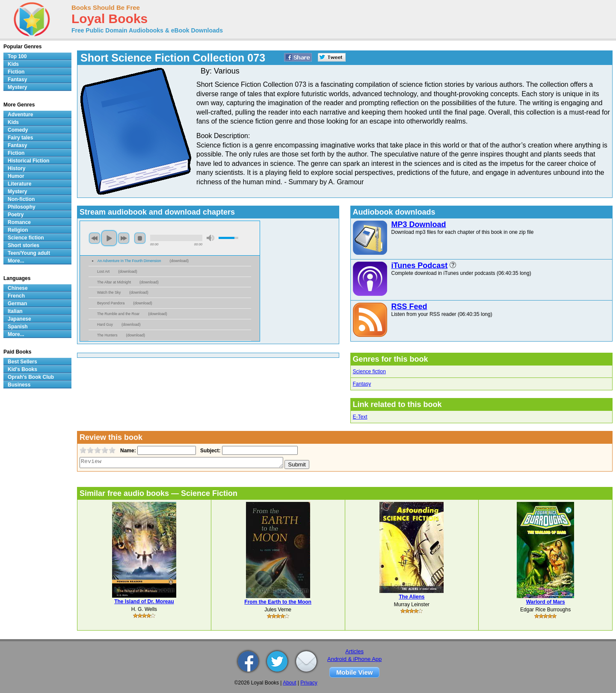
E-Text (360, 417)
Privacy (309, 683)
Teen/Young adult (29, 253)
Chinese (18, 288)
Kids (13, 64)
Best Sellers (22, 362)
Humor (16, 176)
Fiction (16, 72)
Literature (19, 184)
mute (210, 238)
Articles (354, 651)
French (16, 296)
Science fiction (369, 372)
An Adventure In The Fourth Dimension (129, 261)
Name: (127, 451)
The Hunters (107, 335)
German (17, 304)
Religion (18, 230)
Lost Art (103, 271)
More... (16, 261)
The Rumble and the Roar (118, 314)
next (124, 238)
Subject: (209, 451)
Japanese (19, 319)
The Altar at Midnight (114, 282)
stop (140, 238)
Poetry (16, 215)
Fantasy (362, 384)
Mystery (17, 87)
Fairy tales (20, 138)
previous (95, 238)
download (179, 261)
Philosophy (22, 207)
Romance (19, 222)
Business (19, 385)
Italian (15, 311)
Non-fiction (21, 199)
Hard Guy (105, 324)
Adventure (20, 115)
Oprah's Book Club (31, 377)
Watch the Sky (109, 292)
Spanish (18, 327)
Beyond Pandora (111, 303)
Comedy (18, 130)
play (109, 238)
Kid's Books (22, 369)
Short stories (24, 245)
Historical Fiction (28, 161)
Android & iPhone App (354, 659)
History (16, 168)
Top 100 (17, 56)
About (289, 683)
